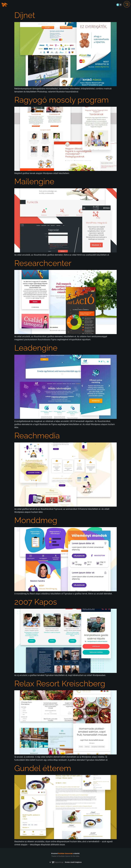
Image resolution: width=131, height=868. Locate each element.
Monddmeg (36, 520)
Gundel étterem (43, 768)
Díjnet (25, 15)
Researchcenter (43, 263)
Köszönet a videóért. (65, 854)
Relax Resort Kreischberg (60, 684)
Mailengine (34, 181)
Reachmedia (37, 436)
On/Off (119, 5)
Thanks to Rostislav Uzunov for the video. (65, 856)
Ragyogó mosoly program (62, 100)
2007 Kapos (36, 602)
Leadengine (36, 348)
